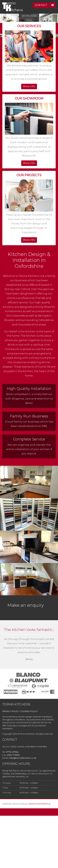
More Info (29, 86)
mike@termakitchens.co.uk (22, 758)
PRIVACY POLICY (11, 711)
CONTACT (41, 5)
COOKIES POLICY (29, 711)
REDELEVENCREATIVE (40, 804)
